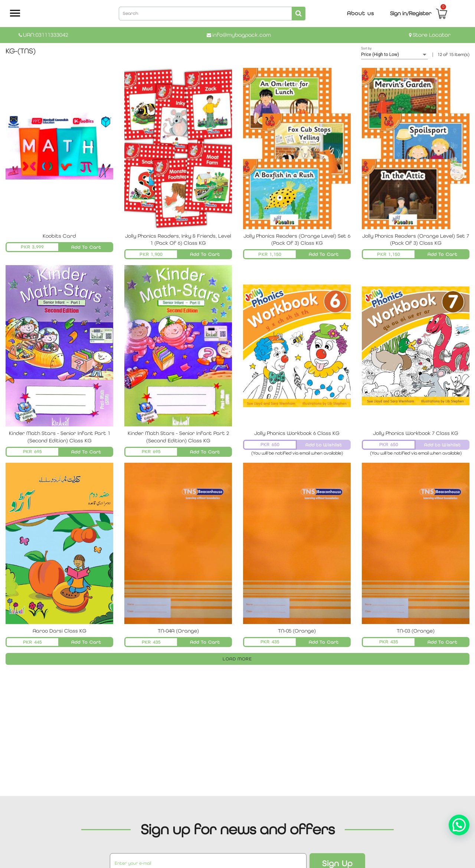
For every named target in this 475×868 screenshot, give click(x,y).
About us (361, 13)
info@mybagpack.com (242, 35)
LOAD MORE (237, 659)
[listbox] (394, 55)
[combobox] (212, 13)
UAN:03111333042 (46, 35)
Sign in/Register (411, 13)
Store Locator (432, 35)
